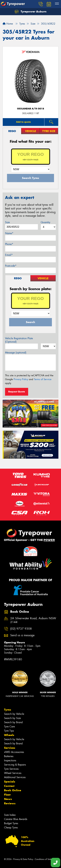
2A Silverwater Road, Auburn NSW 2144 (33, 620)
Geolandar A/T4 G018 (31, 109)
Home (8, 24)
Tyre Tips (9, 731)
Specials (10, 782)
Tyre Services (11, 769)
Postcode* (11, 266)
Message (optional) (16, 353)
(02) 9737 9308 (21, 629)
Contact (9, 786)
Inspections (10, 760)
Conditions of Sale (43, 859)
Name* (9, 233)
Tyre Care (9, 727)
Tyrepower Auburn (31, 12)
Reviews (10, 803)
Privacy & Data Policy (23, 859)
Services (10, 748)
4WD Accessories (14, 752)
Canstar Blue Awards (16, 819)
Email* (9, 255)
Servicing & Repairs (15, 765)
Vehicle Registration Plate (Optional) (19, 340)
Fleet (7, 795)
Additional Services (15, 777)
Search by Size (12, 718)
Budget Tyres (11, 823)
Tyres (8, 710)
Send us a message (22, 635)
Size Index (10, 815)
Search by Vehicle (14, 714)
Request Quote (17, 392)
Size (7, 222)
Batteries (9, 756)
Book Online (13, 790)
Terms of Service (43, 379)
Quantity (45, 222)
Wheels (9, 735)
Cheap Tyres (11, 828)
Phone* (9, 244)
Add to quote (23, 122)
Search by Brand (13, 722)
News (8, 799)
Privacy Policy (21, 379)
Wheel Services (13, 773)
